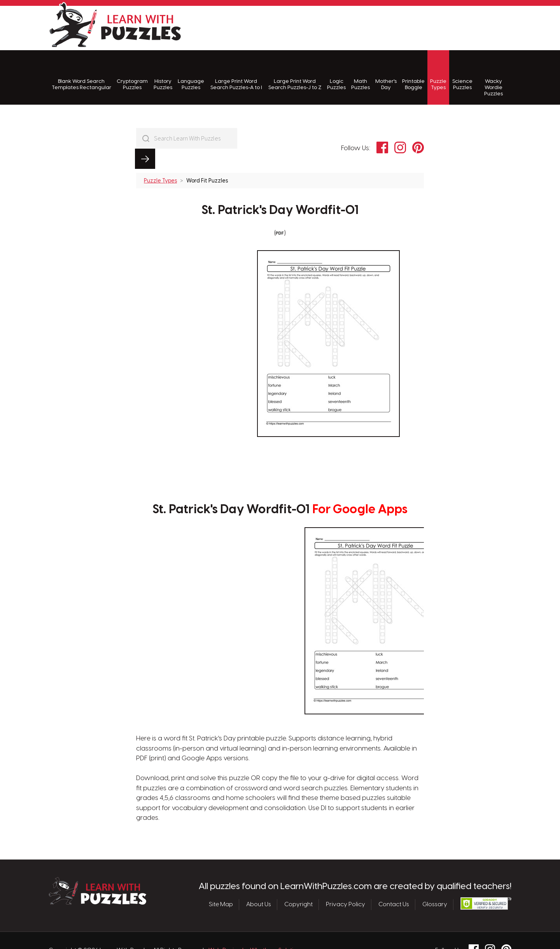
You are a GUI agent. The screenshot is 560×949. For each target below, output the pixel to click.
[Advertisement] (370, 27)
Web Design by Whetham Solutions (256, 930)
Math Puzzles (360, 74)
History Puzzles (163, 74)
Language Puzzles (191, 74)
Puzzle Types (438, 74)
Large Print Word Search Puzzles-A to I (236, 74)
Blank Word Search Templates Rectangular (81, 74)
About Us (259, 884)
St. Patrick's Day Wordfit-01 (280, 190)
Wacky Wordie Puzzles (493, 77)
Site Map (221, 884)
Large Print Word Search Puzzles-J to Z (295, 74)
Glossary (435, 884)
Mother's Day (386, 74)
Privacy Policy (346, 884)
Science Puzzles (462, 74)
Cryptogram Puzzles (132, 74)
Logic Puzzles (336, 74)
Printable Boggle (413, 74)
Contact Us (394, 884)
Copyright (298, 884)
